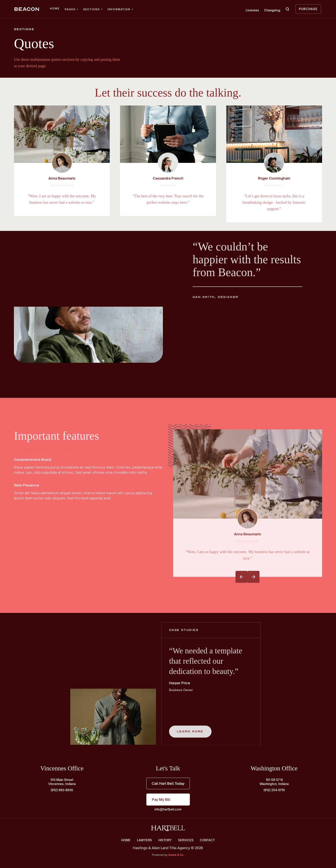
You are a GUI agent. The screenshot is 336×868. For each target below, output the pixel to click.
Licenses (252, 10)
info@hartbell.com (168, 809)
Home (55, 8)
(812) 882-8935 (62, 790)
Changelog (272, 10)
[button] (71, 9)
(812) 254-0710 (274, 790)
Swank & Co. (176, 855)
